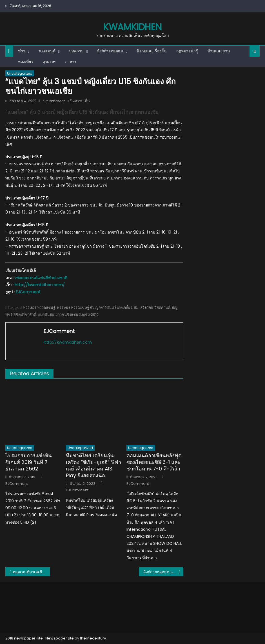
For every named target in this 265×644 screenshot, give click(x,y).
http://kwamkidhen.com (68, 342)
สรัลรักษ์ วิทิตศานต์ (155, 307)
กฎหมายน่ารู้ (187, 51)
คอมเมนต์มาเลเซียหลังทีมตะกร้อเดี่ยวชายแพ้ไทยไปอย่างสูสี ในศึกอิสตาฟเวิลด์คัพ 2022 (31, 572)
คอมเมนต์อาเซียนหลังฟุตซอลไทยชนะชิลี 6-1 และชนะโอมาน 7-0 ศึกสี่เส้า (154, 462)
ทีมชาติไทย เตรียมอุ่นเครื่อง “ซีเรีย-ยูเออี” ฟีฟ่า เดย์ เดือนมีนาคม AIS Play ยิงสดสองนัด (93, 465)
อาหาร (71, 62)
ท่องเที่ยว (26, 62)
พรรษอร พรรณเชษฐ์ (39, 307)
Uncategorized (20, 73)
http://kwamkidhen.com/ (40, 285)
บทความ (76, 51)
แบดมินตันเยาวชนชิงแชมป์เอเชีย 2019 (68, 315)
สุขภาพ (49, 62)
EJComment (54, 101)
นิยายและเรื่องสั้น (152, 51)
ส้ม (136, 307)
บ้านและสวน (219, 51)
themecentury (93, 638)
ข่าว (22, 51)
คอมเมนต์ (47, 51)
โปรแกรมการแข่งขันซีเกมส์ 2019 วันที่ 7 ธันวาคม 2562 (28, 462)
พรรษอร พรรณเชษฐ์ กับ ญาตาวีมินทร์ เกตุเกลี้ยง (94, 307)
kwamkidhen (132, 27)
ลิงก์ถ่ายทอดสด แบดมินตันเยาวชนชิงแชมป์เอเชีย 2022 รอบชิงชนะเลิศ (163, 572)
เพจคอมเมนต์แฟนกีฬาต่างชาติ (41, 278)
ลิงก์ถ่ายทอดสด (110, 51)
